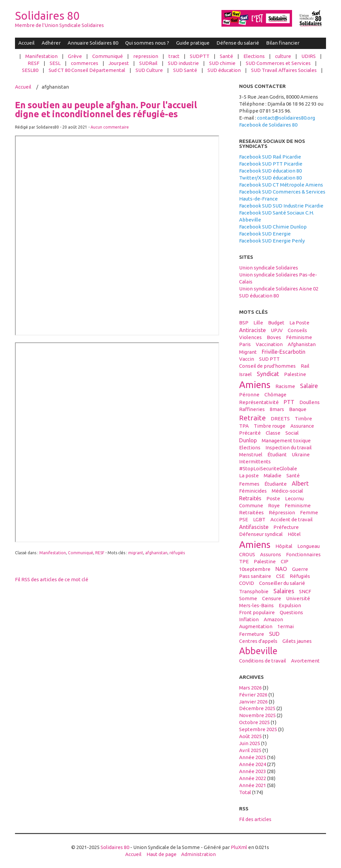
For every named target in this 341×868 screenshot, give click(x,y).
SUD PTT (269, 359)
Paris (245, 344)
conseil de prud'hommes (267, 366)
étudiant (277, 454)
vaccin (247, 359)
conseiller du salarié (282, 583)
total (246, 792)
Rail (305, 366)
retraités (250, 498)
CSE (280, 576)
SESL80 (30, 70)
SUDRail (148, 63)
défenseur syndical (261, 534)
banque (298, 409)
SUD (274, 634)
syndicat (268, 374)
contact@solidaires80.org (286, 118)
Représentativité (259, 402)
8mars (277, 409)
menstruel (251, 454)
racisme (285, 386)
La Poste (299, 323)
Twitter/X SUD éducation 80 (270, 178)
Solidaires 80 (47, 15)
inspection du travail (289, 447)
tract (174, 56)
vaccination (269, 344)
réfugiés (177, 553)
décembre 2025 (257, 708)
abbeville (258, 651)
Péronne (249, 395)
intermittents (255, 461)
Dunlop (248, 440)
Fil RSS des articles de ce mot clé (52, 579)
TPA (244, 426)
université (298, 598)
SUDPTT (200, 56)
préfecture (286, 527)
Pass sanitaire (255, 576)
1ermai (286, 626)
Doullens (310, 402)
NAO (281, 569)
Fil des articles (255, 819)
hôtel (294, 534)
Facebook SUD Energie (265, 234)
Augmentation (256, 626)
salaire (309, 386)
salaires (284, 591)
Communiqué (108, 56)
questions (291, 612)
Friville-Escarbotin (284, 352)
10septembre (255, 569)
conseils (297, 330)
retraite (252, 418)
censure (272, 598)
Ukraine (301, 454)
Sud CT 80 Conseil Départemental (87, 70)
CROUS (247, 554)
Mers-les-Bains (256, 605)
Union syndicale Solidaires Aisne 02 (279, 289)
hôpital (284, 546)
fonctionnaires (303, 554)
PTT (289, 402)
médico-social (287, 491)
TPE (244, 561)
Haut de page (162, 854)
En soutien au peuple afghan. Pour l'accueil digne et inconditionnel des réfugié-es (106, 109)
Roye (274, 505)
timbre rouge (270, 426)
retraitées (251, 512)
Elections (254, 56)
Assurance (302, 426)
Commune (251, 505)
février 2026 (253, 695)
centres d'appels (258, 641)
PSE (244, 519)
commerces (85, 63)
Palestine (265, 561)
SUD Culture (149, 70)
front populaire (257, 612)
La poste (249, 475)
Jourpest (119, 63)
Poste (273, 498)
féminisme (299, 337)
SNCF (305, 591)
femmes (249, 484)
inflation (249, 619)
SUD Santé (185, 70)
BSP (244, 323)
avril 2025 (250, 750)
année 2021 (253, 785)
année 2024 (253, 764)
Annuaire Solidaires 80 (93, 43)
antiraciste (252, 330)
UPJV (277, 330)
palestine (295, 374)
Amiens (255, 384)
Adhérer (51, 43)
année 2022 (253, 778)
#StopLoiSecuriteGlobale (268, 468)
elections (250, 447)
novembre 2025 (257, 715)
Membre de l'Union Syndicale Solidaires (59, 25)
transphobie (254, 591)
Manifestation (41, 56)
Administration (198, 854)
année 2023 (253, 771)
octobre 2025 (254, 722)
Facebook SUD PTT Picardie (271, 164)
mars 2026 (250, 688)
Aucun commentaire (110, 127)
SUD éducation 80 (259, 296)
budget (276, 323)
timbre (303, 419)
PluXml (239, 847)
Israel (245, 374)
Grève (75, 56)
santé (293, 475)
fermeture (252, 634)
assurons (271, 554)
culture (283, 56)
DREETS (280, 419)
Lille (258, 323)
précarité (250, 433)
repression (146, 56)
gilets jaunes (297, 641)
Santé (226, 56)
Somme (248, 598)
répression (282, 512)
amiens (255, 544)
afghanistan (156, 553)
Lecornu (294, 498)
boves (274, 337)
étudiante (276, 484)
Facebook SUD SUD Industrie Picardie (281, 206)
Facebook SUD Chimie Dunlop (273, 227)
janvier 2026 (253, 702)
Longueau (309, 546)
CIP (285, 561)
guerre (300, 569)
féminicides (253, 491)
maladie (273, 475)
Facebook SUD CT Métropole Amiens (281, 185)
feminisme (298, 505)
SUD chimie (222, 63)
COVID (247, 583)
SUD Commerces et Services (278, 63)
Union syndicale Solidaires (269, 268)
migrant (136, 553)
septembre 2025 (258, 729)
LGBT (259, 519)
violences (250, 337)
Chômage (275, 395)
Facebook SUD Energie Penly (272, 241)
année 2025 (253, 757)
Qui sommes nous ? (147, 43)
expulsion (290, 605)
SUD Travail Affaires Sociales (284, 70)
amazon (273, 619)
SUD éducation (224, 70)
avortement (305, 661)
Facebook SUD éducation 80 (270, 171)
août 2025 (250, 736)
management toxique (286, 440)
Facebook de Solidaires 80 (268, 125)
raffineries (252, 409)
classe (273, 433)
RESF (33, 63)
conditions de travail (263, 661)
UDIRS (309, 56)
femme (309, 512)
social (292, 433)
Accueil (26, 43)
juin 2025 (250, 743)
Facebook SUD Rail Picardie (270, 157)
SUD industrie (183, 63)
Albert (300, 483)
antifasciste (254, 527)
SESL (55, 63)
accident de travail (292, 519)
